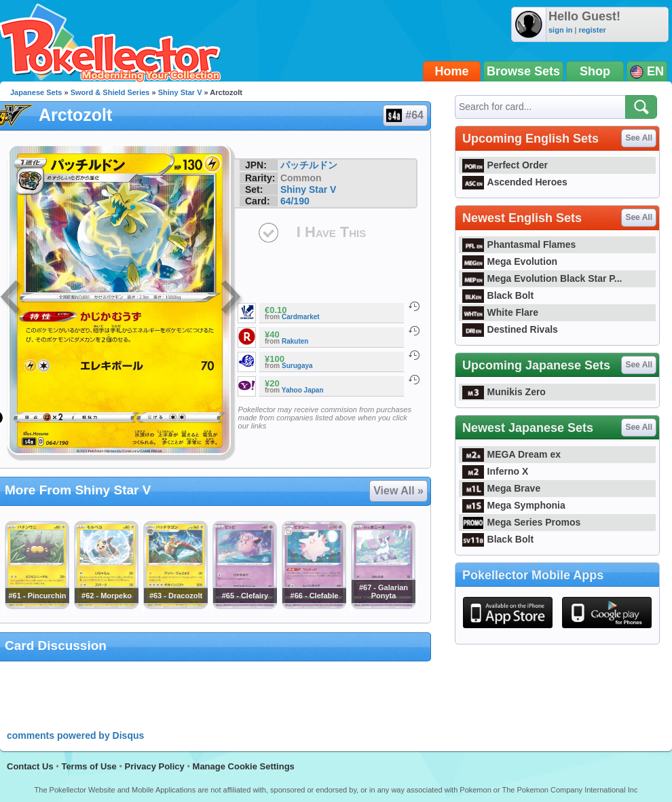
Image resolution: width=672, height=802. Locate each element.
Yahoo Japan (303, 390)
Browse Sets (523, 71)
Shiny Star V (180, 92)
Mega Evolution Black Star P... (542, 278)
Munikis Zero (504, 392)
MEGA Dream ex (511, 454)
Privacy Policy (155, 766)
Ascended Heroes (515, 182)
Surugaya (297, 366)
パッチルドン (309, 165)
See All (639, 138)
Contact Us (30, 766)
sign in (560, 30)
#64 (405, 115)
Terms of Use (89, 766)
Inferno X (495, 471)
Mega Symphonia (514, 505)
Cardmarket (301, 317)
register (592, 30)
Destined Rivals (510, 329)
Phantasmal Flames (519, 244)
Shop (595, 71)
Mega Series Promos (521, 522)
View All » (398, 491)
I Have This (331, 232)
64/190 (295, 201)
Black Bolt (498, 295)
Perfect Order (505, 165)
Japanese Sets (36, 92)
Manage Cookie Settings (244, 766)
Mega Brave (501, 488)
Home (452, 71)
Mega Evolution (510, 261)
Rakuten (295, 341)
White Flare (500, 312)
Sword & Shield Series (110, 92)
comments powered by (75, 735)
